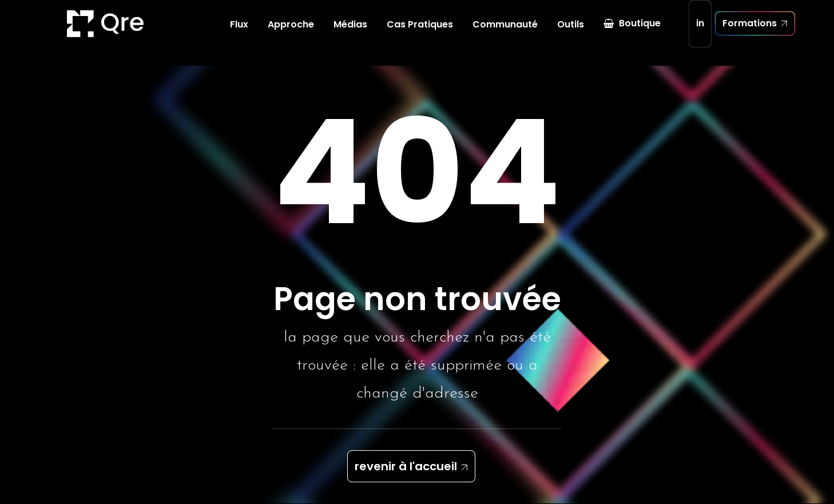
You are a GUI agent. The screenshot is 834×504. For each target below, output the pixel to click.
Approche (291, 34)
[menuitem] (239, 34)
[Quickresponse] (73, 33)
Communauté (505, 34)
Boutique (640, 33)
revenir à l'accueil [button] (406, 467)
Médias (350, 34)
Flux (239, 34)
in (700, 33)
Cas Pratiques (420, 34)
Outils (571, 34)
